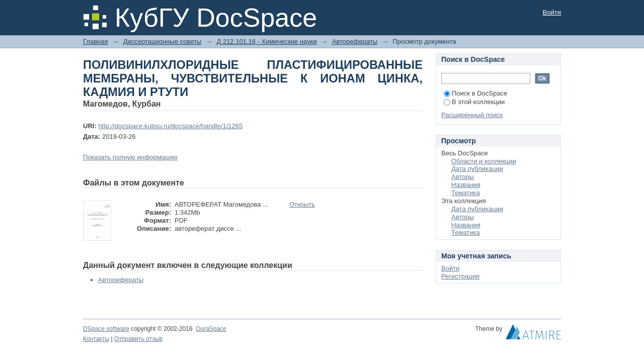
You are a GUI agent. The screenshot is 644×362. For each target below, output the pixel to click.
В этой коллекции (474, 102)
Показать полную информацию (130, 157)
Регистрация (460, 276)
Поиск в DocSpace (475, 93)
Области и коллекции (484, 161)
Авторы (463, 177)
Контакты (96, 339)
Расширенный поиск (472, 115)
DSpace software (106, 329)
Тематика (466, 193)
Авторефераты (355, 41)
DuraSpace (211, 329)
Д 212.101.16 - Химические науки (266, 41)
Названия (466, 185)
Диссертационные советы (163, 41)
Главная (95, 41)
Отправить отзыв (138, 339)
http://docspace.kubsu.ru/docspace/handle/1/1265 (170, 126)
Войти (552, 12)
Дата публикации (477, 169)
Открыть (302, 204)
